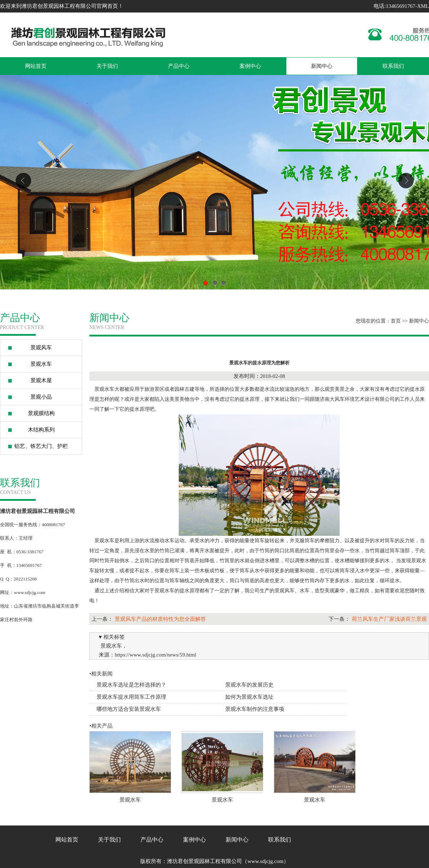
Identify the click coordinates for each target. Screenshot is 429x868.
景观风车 (41, 348)
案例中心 (250, 66)
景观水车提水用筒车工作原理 (131, 697)
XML (423, 6)
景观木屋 (41, 380)
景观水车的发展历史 (249, 685)
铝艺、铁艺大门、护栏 (41, 446)
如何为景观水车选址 (249, 697)
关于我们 (107, 66)
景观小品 (41, 397)
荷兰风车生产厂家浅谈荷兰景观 (389, 619)
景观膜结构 (41, 413)
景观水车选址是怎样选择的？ (131, 685)
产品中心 (179, 66)
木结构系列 (41, 430)
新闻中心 (322, 66)
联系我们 (393, 66)
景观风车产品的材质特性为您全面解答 (160, 619)
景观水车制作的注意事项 (255, 709)
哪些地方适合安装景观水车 (129, 709)
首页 (396, 321)
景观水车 (41, 364)
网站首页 (36, 66)
